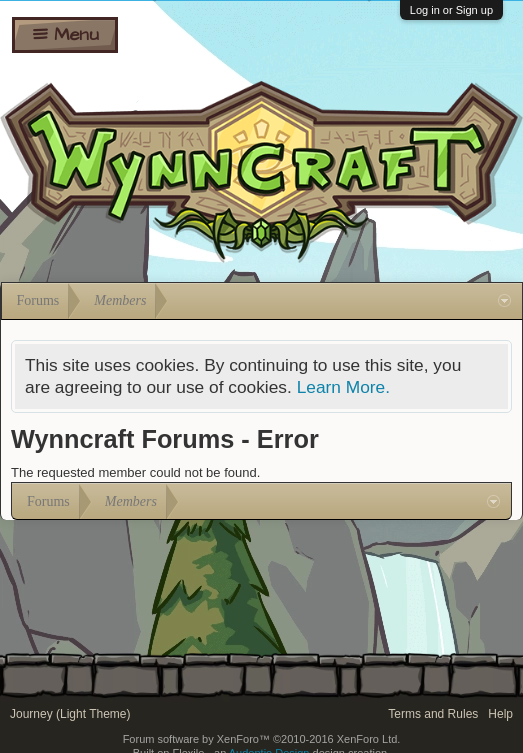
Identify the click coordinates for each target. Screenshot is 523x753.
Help (500, 714)
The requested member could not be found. (135, 472)
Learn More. (343, 387)
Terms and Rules (433, 714)
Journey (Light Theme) (70, 714)
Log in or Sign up (451, 10)
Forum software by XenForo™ (262, 739)
